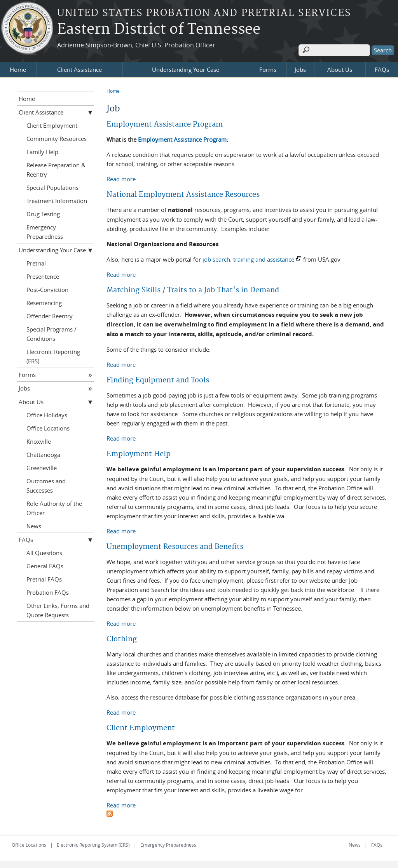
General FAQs (45, 565)
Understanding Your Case (186, 69)
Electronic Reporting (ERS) (53, 356)
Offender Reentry (50, 315)
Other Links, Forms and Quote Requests (58, 609)
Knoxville (39, 441)
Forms (268, 69)
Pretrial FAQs (44, 578)
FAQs (382, 69)
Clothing (122, 638)
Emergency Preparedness (45, 231)
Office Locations (48, 427)
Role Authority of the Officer (54, 507)
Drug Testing (43, 213)
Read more (121, 178)
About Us (340, 69)
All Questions (44, 552)
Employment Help (139, 453)
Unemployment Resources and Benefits (175, 546)
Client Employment (141, 727)
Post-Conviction (47, 289)
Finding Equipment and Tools (158, 379)
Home (18, 69)
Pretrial (36, 262)
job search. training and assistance (248, 259)
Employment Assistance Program (165, 124)
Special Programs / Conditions (51, 333)
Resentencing (44, 302)
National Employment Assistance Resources (183, 194)
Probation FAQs (48, 592)
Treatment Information (57, 200)
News (34, 525)
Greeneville (42, 467)
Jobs (300, 69)
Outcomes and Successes (46, 485)
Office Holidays (47, 414)
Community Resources (57, 138)
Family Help (42, 151)
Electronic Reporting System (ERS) (93, 844)
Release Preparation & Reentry (56, 169)
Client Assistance (79, 69)
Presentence (43, 276)
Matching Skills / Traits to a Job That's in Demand (193, 289)
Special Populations (52, 187)
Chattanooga (43, 454)
